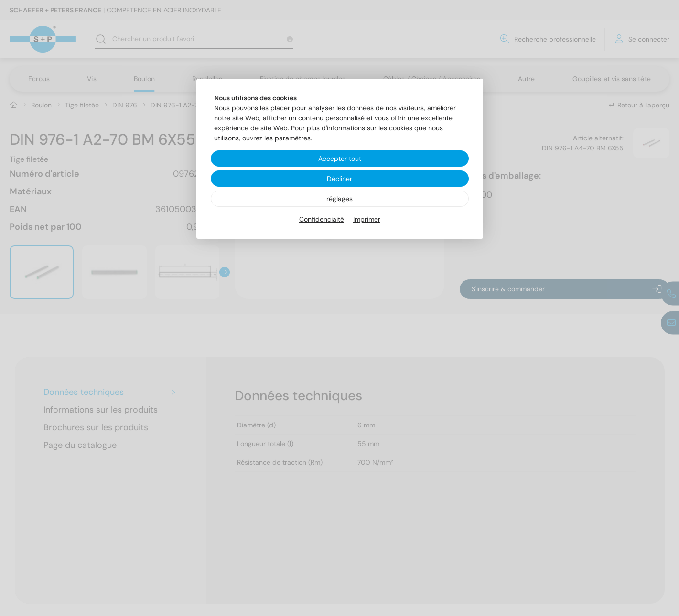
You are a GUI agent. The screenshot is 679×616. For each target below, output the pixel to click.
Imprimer (367, 219)
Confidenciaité (322, 219)
